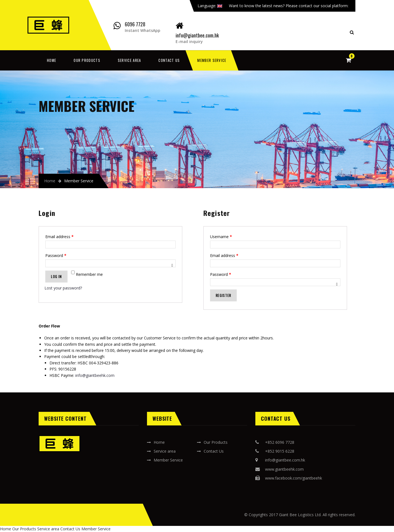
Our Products (87, 60)
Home (52, 60)
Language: (210, 6)
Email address (59, 237)
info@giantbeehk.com (95, 375)
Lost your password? (63, 288)
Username (221, 237)
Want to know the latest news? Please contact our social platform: (291, 6)
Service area (129, 60)
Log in (56, 276)
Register (223, 295)
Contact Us (169, 60)
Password (56, 255)
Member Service (212, 60)
